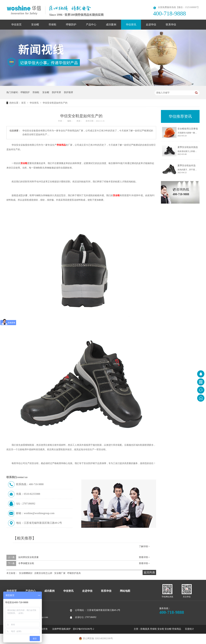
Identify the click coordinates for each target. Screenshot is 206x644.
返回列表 (149, 572)
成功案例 (111, 25)
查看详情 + (144, 557)
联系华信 (171, 25)
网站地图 (125, 591)
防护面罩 (69, 92)
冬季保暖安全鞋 (26, 563)
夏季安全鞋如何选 (187, 166)
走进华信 (151, 25)
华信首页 (16, 25)
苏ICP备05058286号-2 (83, 629)
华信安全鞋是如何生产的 (55, 103)
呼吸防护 (71, 25)
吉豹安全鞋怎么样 (43, 573)
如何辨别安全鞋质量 (28, 557)
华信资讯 (131, 25)
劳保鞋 (52, 25)
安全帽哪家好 (26, 573)
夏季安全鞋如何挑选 (188, 147)
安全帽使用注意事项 (188, 129)
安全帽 (35, 25)
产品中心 (91, 25)
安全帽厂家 (60, 573)
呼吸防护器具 (74, 573)
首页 (24, 103)
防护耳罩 (56, 92)
